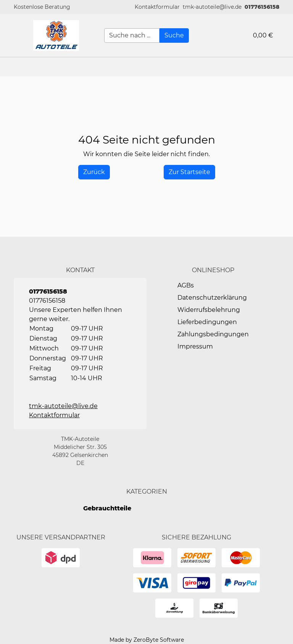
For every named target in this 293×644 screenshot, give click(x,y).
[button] (157, 7)
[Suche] (174, 36)
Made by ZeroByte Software (147, 640)
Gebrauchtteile (107, 508)
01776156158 (262, 7)
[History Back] (94, 172)
